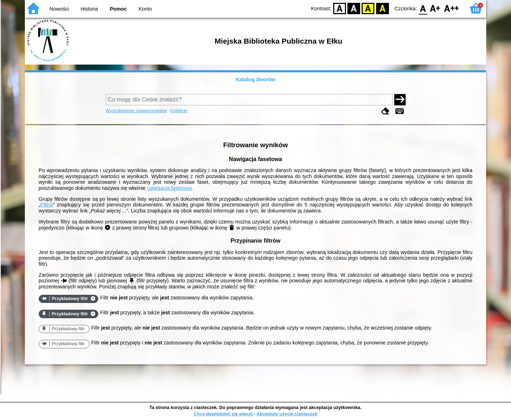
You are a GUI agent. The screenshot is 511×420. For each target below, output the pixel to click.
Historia (89, 9)
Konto (145, 9)
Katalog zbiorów (255, 79)
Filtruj (47, 205)
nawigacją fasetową (169, 188)
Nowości (59, 9)
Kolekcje (179, 110)
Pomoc (118, 9)
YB (368, 8)
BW (354, 8)
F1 (435, 8)
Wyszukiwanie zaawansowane (136, 110)
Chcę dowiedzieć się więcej (223, 414)
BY (382, 8)
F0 (423, 8)
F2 (452, 8)
